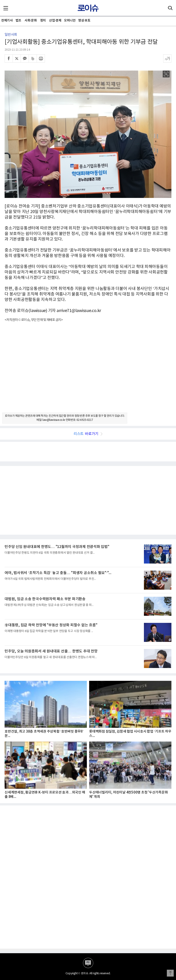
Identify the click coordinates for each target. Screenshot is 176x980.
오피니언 (70, 21)
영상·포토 (84, 21)
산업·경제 (55, 21)
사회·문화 (31, 21)
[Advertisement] (88, 371)
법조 (18, 21)
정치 (43, 21)
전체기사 (7, 21)
